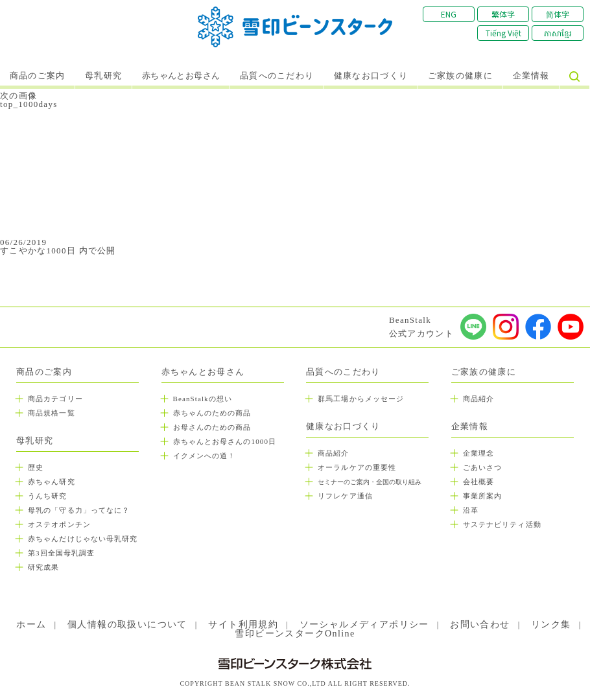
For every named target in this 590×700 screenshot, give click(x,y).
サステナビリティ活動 (502, 524)
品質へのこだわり (277, 76)
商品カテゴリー (55, 399)
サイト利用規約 (243, 624)
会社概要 (478, 482)
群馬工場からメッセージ (361, 399)
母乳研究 (103, 76)
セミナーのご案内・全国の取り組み (370, 482)
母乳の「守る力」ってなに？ (79, 510)
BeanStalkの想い (203, 399)
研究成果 (43, 567)
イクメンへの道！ (205, 456)
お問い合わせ (480, 624)
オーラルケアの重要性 (357, 467)
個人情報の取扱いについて (127, 624)
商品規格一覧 (52, 413)
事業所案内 (483, 496)
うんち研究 (48, 496)
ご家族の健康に (460, 76)
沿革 (471, 510)
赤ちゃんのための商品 (212, 413)
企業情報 (531, 76)
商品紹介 (333, 453)
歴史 (36, 467)
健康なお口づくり (371, 76)
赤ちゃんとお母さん (181, 76)
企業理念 (478, 453)
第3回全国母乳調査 (61, 553)
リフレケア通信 (345, 496)
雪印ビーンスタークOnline (295, 634)
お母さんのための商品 (212, 427)
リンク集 (551, 624)
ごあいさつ (483, 467)
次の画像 (18, 96)
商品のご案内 (38, 76)
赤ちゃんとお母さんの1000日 (225, 441)
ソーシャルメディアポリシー (364, 624)
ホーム (31, 624)
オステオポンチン (59, 524)
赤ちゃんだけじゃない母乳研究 (83, 539)
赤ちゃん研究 (52, 482)
